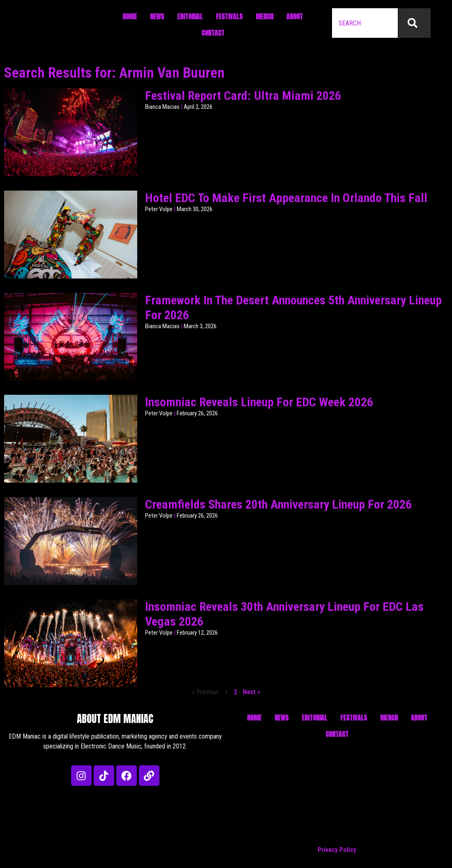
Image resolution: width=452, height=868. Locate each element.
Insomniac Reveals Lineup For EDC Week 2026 (259, 402)
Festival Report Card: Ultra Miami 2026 (243, 96)
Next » (251, 692)
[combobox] (365, 23)
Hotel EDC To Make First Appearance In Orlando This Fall (286, 198)
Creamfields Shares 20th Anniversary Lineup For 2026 (278, 504)
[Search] (414, 23)
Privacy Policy (337, 850)
